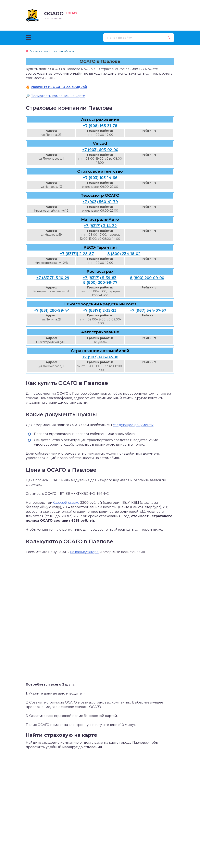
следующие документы (133, 425)
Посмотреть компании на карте (58, 96)
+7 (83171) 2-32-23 (100, 310)
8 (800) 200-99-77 (100, 283)
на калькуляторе (84, 552)
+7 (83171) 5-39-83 (100, 278)
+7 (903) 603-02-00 (100, 150)
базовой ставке (66, 503)
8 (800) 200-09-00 (147, 278)
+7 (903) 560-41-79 (100, 202)
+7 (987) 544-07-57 (148, 310)
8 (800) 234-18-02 (124, 254)
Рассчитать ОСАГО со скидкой (59, 87)
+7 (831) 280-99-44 (52, 310)
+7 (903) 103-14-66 (100, 178)
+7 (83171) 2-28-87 (77, 254)
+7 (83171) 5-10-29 (53, 278)
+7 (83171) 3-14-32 (100, 226)
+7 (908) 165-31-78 (100, 126)
